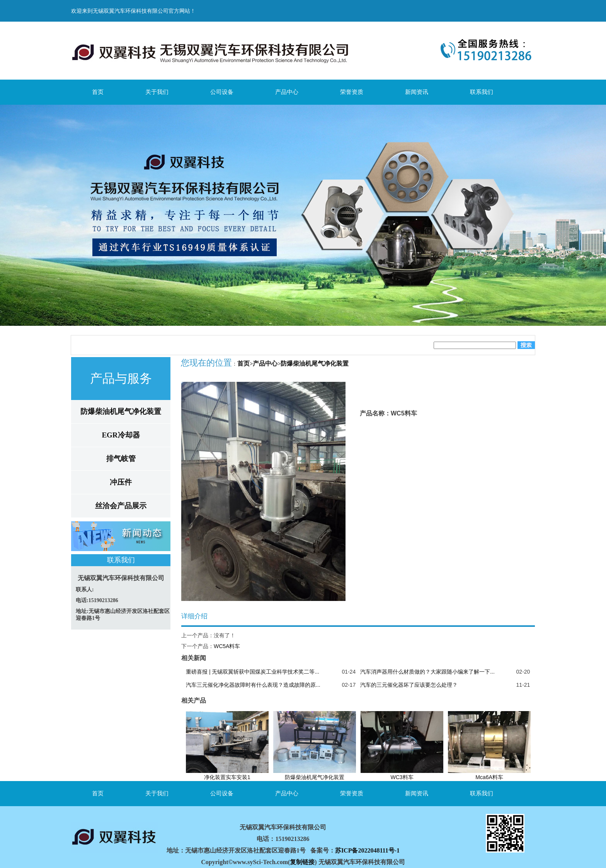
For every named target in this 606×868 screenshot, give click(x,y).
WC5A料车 (227, 646)
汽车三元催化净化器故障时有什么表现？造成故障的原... (253, 685)
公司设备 (222, 92)
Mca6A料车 (489, 777)
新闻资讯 (417, 92)
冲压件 (121, 482)
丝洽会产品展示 (121, 506)
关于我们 (157, 92)
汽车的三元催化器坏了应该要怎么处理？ (409, 685)
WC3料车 (402, 777)
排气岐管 (121, 459)
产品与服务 (121, 378)
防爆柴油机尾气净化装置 (121, 411)
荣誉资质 (352, 92)
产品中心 (287, 92)
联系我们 (482, 92)
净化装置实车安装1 (227, 777)
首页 (98, 92)
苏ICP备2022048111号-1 (367, 850)
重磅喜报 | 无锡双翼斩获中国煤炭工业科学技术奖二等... (253, 672)
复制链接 (302, 862)
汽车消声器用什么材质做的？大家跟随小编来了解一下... (427, 672)
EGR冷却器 (121, 435)
